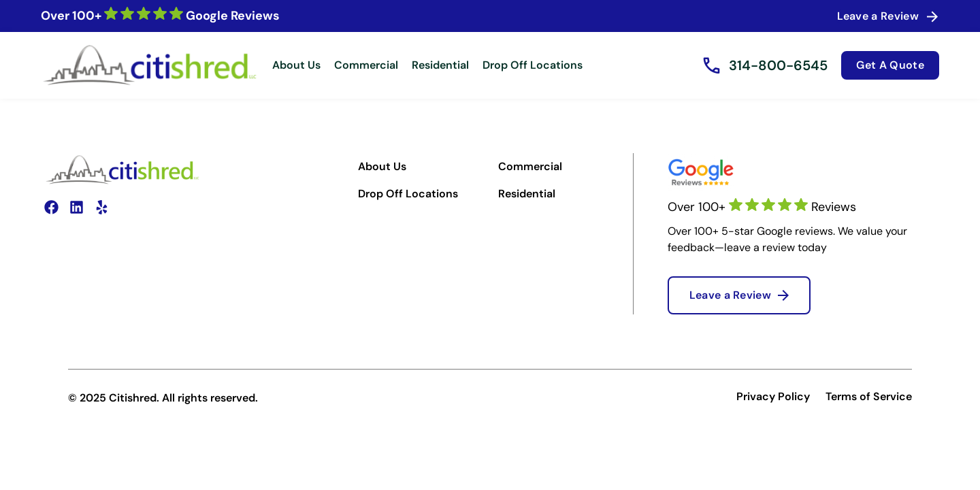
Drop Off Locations (533, 65)
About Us (296, 65)
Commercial (366, 65)
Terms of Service (869, 397)
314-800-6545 (778, 65)
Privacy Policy (773, 397)
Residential (440, 65)
